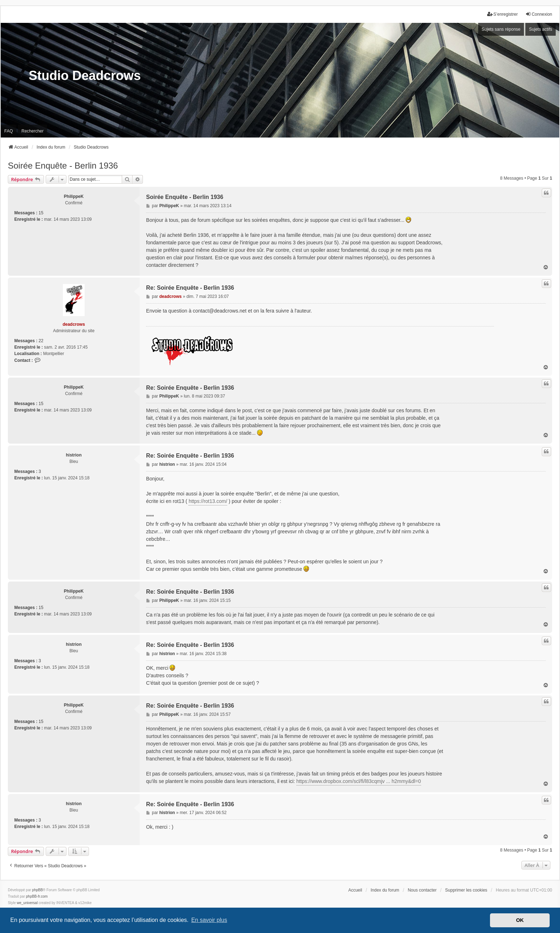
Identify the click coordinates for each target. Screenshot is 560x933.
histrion (74, 455)
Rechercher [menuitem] (32, 131)
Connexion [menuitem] (539, 14)
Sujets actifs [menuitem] (541, 29)
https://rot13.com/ (208, 501)
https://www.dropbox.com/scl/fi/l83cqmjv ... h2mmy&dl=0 (359, 781)
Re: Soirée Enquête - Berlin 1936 (190, 288)
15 (41, 213)
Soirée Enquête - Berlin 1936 (63, 166)
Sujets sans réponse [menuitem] (501, 29)
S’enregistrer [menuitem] (502, 14)
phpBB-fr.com (37, 896)
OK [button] (520, 920)
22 (41, 341)
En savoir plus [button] (209, 920)
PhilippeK (74, 196)
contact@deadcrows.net (220, 311)
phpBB (37, 890)
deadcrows (74, 324)
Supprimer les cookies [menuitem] (466, 890)
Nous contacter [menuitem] (422, 890)
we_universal (27, 903)
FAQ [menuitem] (9, 131)
